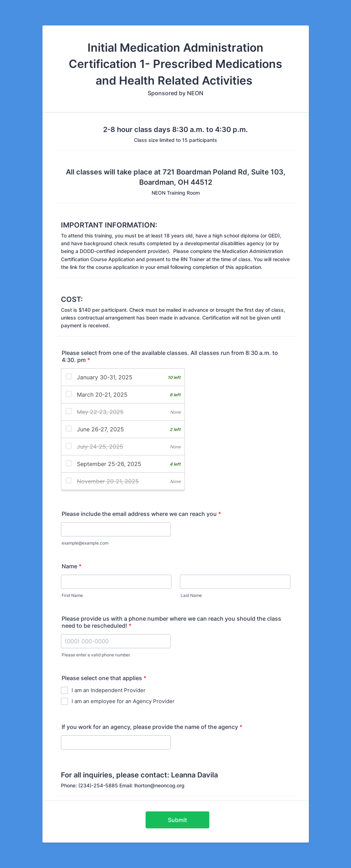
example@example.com (85, 543)
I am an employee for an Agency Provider (123, 701)
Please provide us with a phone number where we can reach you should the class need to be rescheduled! (171, 622)
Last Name (191, 595)
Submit (177, 820)
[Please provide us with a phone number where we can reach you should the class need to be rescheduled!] (116, 641)
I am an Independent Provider (109, 690)
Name (72, 566)
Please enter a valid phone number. (96, 655)
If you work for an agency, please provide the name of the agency (152, 727)
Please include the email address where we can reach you (141, 514)
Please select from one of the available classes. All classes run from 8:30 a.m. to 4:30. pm (170, 356)
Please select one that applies (104, 678)
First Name (72, 595)
